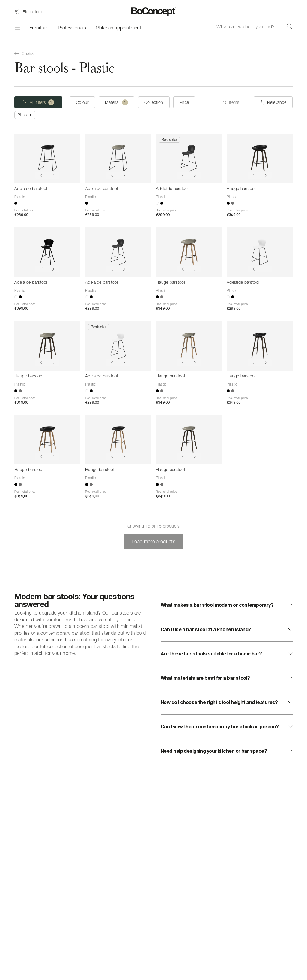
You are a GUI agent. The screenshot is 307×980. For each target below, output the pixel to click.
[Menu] (17, 28)
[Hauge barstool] (260, 158)
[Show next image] (53, 175)
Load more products (153, 541)
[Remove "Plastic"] (25, 115)
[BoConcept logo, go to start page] (154, 12)
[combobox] (255, 26)
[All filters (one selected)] (38, 102)
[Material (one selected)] (116, 102)
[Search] (290, 26)
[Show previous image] (41, 175)
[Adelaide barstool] (47, 158)
